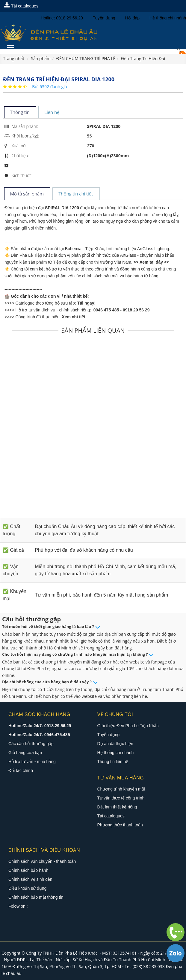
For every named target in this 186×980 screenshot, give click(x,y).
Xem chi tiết (74, 317)
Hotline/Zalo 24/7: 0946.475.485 (39, 735)
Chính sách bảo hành (28, 870)
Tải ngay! (87, 303)
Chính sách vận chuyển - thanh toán (42, 861)
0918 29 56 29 (136, 310)
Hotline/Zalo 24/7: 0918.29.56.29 (40, 726)
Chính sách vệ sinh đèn (30, 879)
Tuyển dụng (109, 735)
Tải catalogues (21, 6)
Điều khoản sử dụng (27, 888)
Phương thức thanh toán (120, 825)
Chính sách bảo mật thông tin (36, 897)
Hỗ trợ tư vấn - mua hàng (32, 762)
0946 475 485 (106, 310)
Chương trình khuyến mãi (121, 789)
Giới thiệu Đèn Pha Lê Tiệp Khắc (128, 726)
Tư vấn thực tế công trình (121, 798)
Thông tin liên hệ (113, 762)
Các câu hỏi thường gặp (31, 744)
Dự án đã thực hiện (115, 744)
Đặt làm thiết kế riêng (117, 807)
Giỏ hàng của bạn (25, 753)
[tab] (20, 113)
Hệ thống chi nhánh (116, 753)
